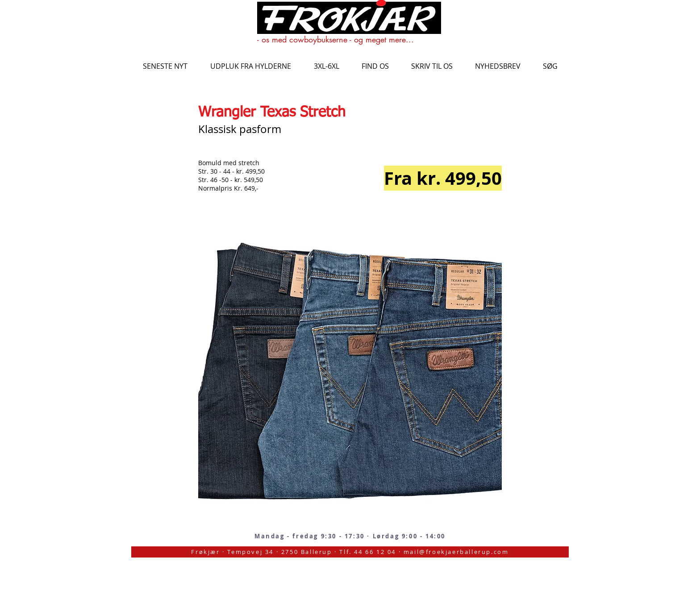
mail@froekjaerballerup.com (456, 552)
